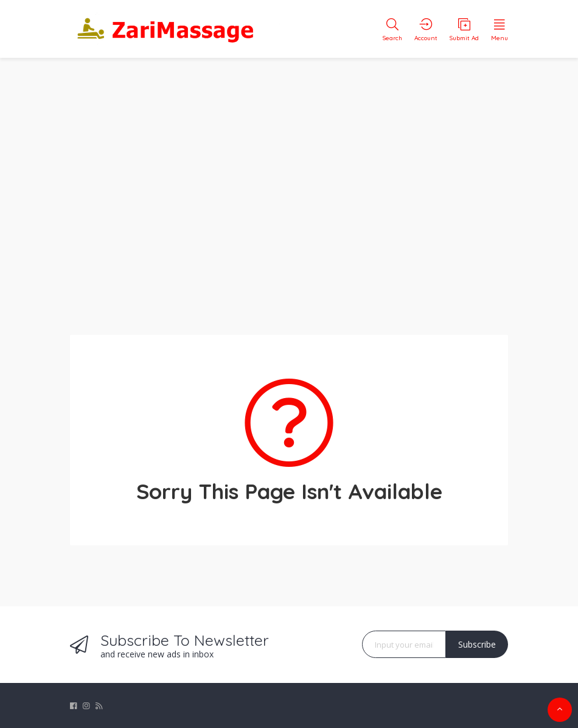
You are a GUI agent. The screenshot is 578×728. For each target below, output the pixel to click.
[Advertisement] (289, 189)
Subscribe (477, 644)
